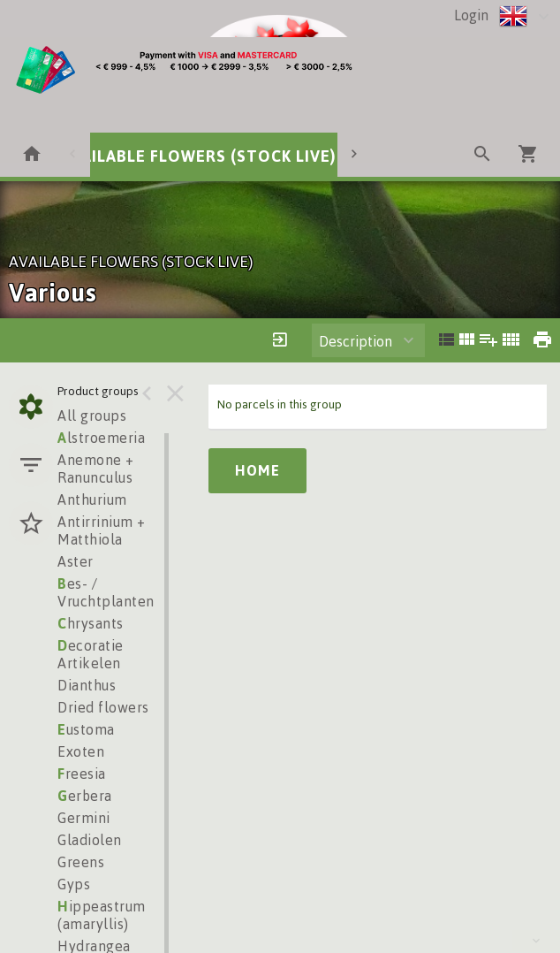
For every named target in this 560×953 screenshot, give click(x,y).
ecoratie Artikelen (91, 654)
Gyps (74, 884)
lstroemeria (101, 438)
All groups (92, 416)
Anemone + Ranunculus (96, 469)
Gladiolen (90, 840)
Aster (76, 561)
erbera (85, 796)
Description (356, 341)
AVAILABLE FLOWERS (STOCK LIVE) (198, 156)
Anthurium (92, 499)
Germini (84, 818)
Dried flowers (103, 707)
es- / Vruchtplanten (106, 592)
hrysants (91, 623)
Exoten (81, 751)
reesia (82, 774)
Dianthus (87, 685)
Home (257, 470)
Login (471, 15)
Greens (81, 862)
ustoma (86, 729)
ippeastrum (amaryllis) (102, 915)
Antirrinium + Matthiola (102, 530)
